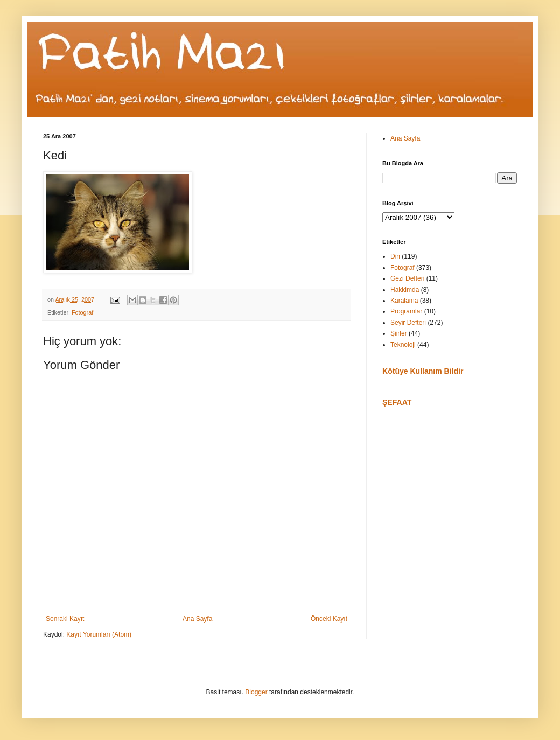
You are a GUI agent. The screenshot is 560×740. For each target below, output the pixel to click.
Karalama (404, 301)
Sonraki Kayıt (65, 619)
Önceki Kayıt (329, 619)
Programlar (406, 311)
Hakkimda (405, 290)
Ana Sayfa (197, 619)
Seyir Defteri (408, 323)
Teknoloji (403, 345)
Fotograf (82, 312)
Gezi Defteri (407, 278)
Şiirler (399, 333)
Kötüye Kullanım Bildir (423, 371)
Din (395, 256)
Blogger (256, 692)
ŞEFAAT (397, 402)
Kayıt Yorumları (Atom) (99, 634)
